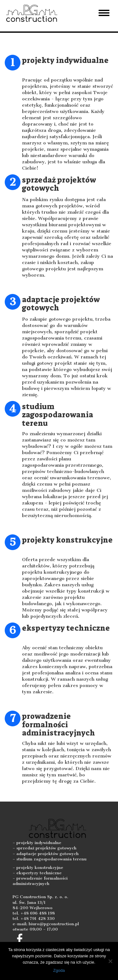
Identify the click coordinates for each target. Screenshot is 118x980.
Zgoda (59, 970)
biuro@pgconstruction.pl (54, 924)
